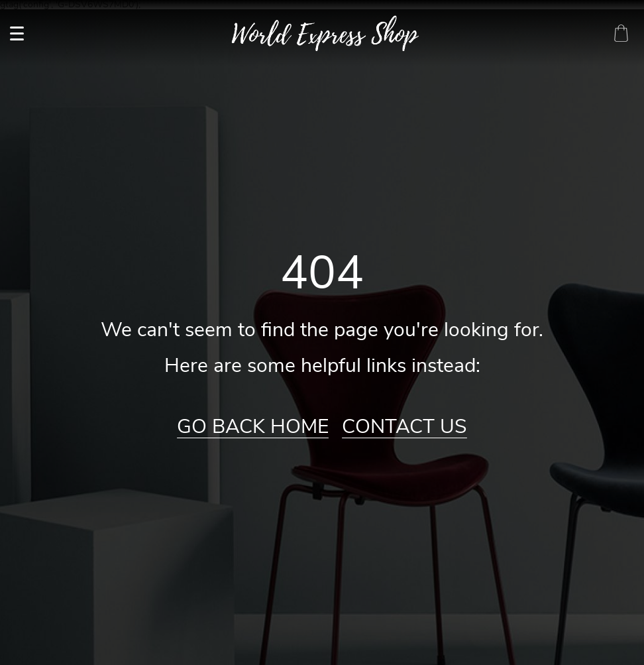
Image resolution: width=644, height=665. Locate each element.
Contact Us (404, 427)
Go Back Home (253, 427)
